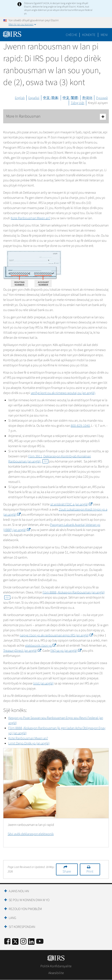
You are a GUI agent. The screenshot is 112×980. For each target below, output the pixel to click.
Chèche (72, 35)
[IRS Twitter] (15, 943)
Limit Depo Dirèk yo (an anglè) (29, 743)
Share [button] (67, 872)
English (20, 98)
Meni (104, 35)
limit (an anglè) (43, 683)
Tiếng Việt (78, 103)
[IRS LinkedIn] (31, 943)
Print (90, 872)
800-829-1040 (80, 426)
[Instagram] (23, 942)
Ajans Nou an (19, 891)
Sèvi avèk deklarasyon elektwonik (31, 834)
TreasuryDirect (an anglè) (22, 651)
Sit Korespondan (22, 927)
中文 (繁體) (71, 98)
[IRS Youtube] (40, 942)
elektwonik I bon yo (40, 646)
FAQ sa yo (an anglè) (66, 651)
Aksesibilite (56, 973)
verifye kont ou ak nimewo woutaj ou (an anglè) (63, 393)
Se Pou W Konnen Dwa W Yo (29, 900)
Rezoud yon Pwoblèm (25, 909)
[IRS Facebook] (7, 942)
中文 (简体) (51, 98)
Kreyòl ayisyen (98, 103)
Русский (102, 98)
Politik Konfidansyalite (56, 966)
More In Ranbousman (56, 117)
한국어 (87, 98)
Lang (12, 918)
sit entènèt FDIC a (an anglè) (71, 504)
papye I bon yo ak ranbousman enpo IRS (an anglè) (56, 635)
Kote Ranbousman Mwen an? (30, 218)
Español (34, 98)
